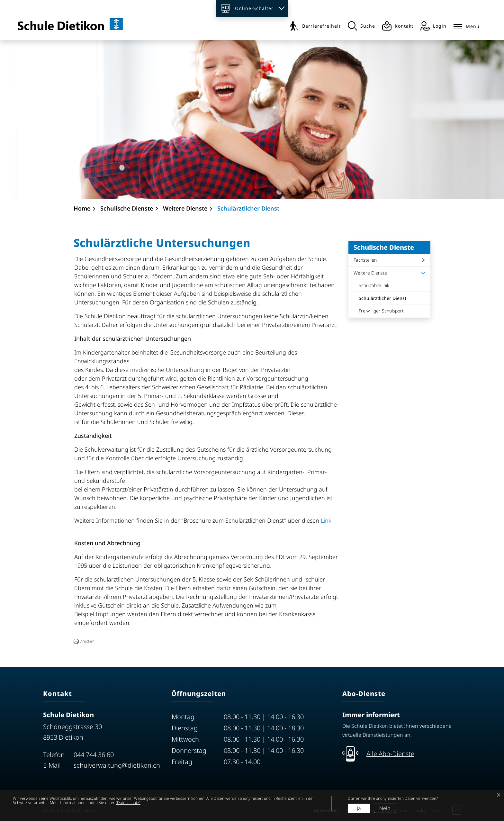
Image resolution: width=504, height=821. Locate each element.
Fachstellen (365, 260)
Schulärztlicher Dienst (382, 300)
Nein (385, 808)
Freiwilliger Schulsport (381, 311)
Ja (359, 808)
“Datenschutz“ (128, 803)
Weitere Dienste (370, 273)
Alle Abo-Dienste (390, 754)
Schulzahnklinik (374, 285)
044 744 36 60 (94, 755)
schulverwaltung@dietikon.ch (117, 765)
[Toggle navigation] (467, 25)
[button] (84, 641)
